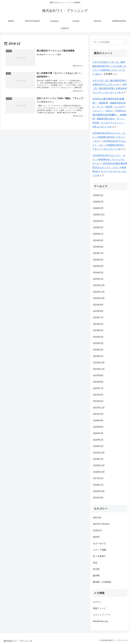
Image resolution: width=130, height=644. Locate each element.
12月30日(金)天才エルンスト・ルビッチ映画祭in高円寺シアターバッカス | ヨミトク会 (109, 145)
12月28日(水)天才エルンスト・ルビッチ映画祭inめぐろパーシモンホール (109, 159)
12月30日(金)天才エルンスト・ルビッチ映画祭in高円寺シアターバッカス (109, 137)
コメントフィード (102, 615)
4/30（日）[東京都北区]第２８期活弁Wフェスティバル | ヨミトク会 (110, 88)
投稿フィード (100, 608)
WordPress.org (100, 621)
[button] (125, 42)
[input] (110, 42)
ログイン (97, 602)
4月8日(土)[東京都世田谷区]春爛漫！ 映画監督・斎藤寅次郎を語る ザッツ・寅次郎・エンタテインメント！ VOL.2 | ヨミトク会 (110, 119)
